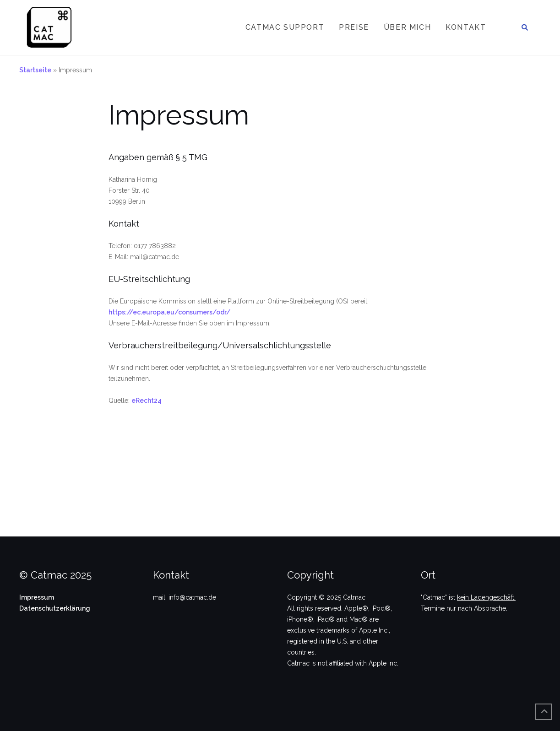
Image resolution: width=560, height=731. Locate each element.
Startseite (35, 70)
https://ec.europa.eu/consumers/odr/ (169, 312)
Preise (354, 27)
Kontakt (466, 27)
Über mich (407, 27)
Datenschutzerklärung (55, 608)
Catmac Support (285, 27)
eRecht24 (147, 401)
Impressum (37, 597)
